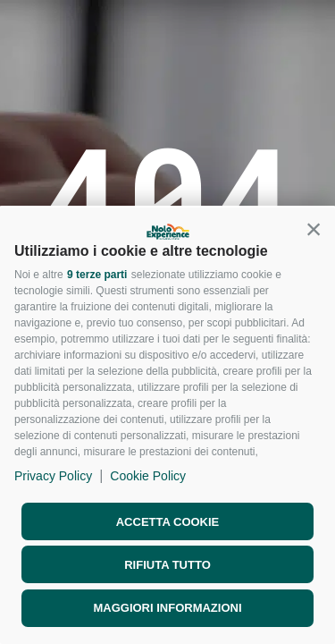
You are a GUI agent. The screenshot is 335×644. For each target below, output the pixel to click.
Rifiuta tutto (167, 565)
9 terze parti (97, 275)
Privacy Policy (53, 476)
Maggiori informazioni (167, 608)
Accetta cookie (168, 522)
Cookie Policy (148, 476)
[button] (314, 229)
